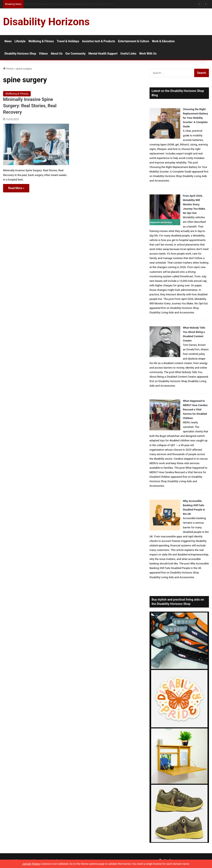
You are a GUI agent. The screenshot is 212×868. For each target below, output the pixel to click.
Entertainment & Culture (134, 41)
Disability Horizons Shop (20, 54)
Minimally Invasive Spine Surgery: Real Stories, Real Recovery (30, 106)
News (8, 41)
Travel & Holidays (68, 41)
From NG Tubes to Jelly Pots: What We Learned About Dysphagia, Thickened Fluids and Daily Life (79, 4)
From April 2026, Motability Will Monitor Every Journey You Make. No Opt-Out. (194, 204)
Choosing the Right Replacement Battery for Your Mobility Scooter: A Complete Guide (196, 118)
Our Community (75, 54)
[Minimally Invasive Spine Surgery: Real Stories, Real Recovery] (36, 144)
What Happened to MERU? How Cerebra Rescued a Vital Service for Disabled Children (195, 409)
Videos (43, 54)
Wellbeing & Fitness (41, 41)
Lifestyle (20, 41)
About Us (57, 54)
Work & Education (163, 41)
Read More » (16, 188)
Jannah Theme (31, 864)
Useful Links (128, 54)
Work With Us (148, 54)
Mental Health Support (103, 54)
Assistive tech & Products (99, 41)
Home (8, 69)
